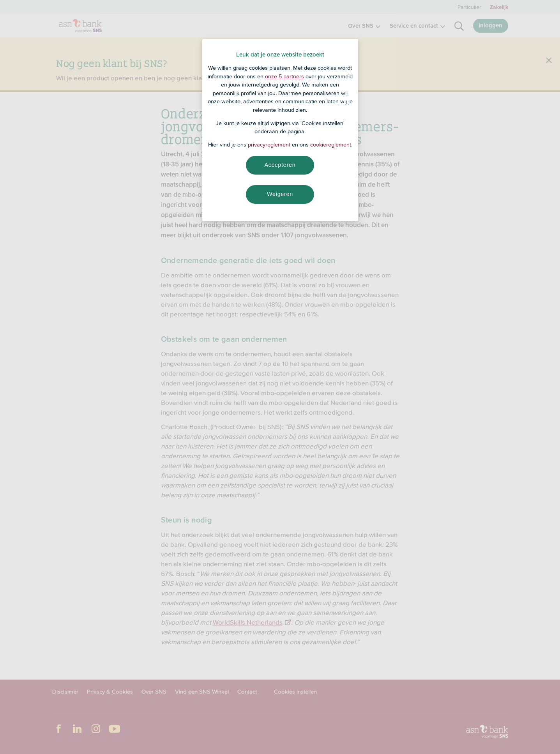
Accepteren (280, 165)
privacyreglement (269, 145)
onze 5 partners (284, 76)
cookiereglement (331, 145)
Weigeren (280, 194)
